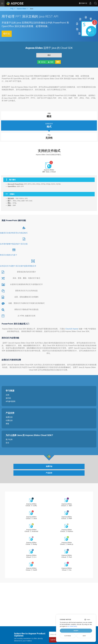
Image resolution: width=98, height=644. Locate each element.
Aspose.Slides (31, 504)
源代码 (8, 397)
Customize (68, 636)
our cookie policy (72, 626)
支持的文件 (49, 124)
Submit (53, 640)
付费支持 (9, 419)
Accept (76, 631)
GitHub (42, 62)
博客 (7, 422)
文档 (7, 394)
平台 (49, 136)
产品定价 (49, 472)
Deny (84, 636)
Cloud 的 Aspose (72, 328)
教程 (51, 62)
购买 (58, 62)
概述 (49, 55)
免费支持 (9, 416)
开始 (8, 34)
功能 (49, 115)
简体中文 (83, 3)
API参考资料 (11, 400)
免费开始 (49, 465)
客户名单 (9, 438)
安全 (7, 442)
